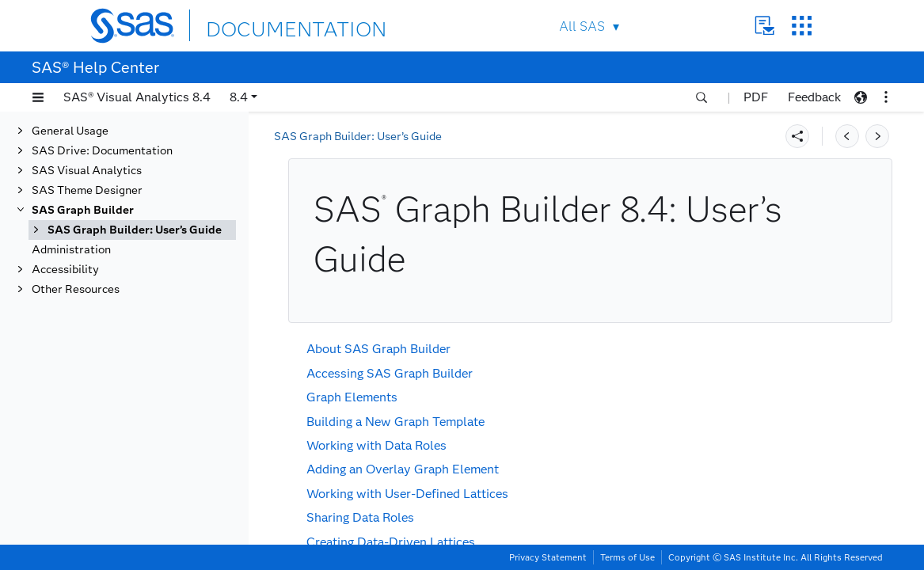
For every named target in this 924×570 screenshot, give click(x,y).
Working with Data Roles (376, 445)
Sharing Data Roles (360, 517)
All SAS (582, 27)
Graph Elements (352, 397)
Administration (71, 250)
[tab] (132, 230)
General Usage (70, 131)
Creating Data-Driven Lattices (391, 542)
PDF (756, 97)
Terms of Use (627, 557)
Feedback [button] (814, 97)
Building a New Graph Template (395, 422)
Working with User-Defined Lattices (407, 494)
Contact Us (764, 26)
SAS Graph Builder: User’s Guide (135, 230)
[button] (38, 97)
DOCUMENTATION (264, 25)
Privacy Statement (548, 557)
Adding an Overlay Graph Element (403, 469)
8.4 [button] (239, 97)
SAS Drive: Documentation (102, 151)
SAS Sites (802, 26)
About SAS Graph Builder (378, 349)
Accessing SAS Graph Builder (390, 373)
